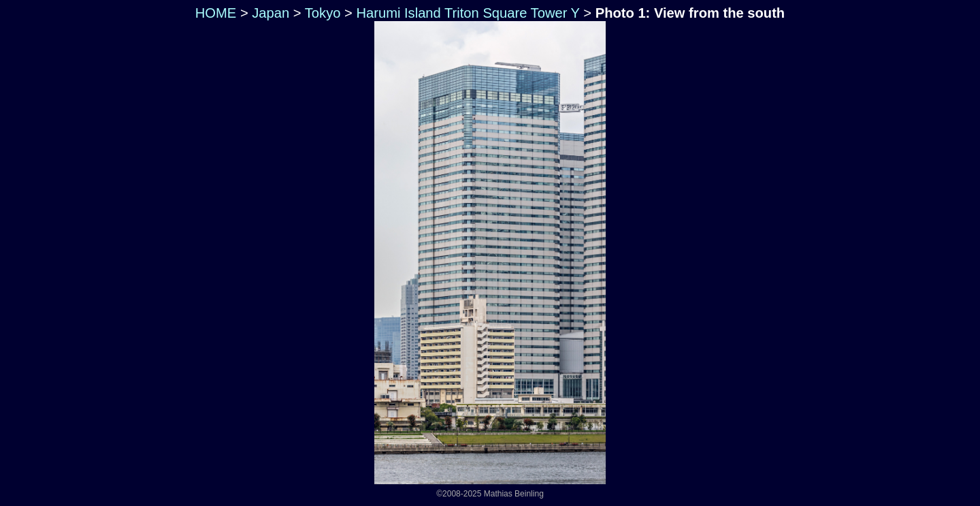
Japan (271, 13)
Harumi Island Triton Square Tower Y (468, 13)
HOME (214, 13)
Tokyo (323, 13)
